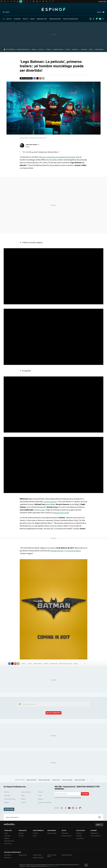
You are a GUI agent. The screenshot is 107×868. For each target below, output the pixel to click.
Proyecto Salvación (58, 49)
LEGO (47, 664)
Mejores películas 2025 (44, 780)
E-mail (43, 78)
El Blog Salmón (94, 833)
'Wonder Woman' (57, 551)
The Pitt (68, 49)
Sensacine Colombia (38, 858)
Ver (54, 713)
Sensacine (35, 833)
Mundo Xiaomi (8, 844)
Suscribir (85, 794)
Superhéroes (39, 664)
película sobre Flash (60, 513)
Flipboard (97, 19)
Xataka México (8, 855)
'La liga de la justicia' (73, 551)
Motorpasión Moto (66, 836)
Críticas (40, 792)
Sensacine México (37, 855)
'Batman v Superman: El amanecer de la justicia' (57, 157)
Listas (40, 795)
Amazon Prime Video (10, 799)
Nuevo (99, 12)
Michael (34, 49)
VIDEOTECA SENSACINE (70, 19)
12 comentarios (27, 78)
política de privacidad (76, 798)
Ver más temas (9, 809)
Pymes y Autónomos (96, 836)
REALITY (26, 19)
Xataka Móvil (7, 836)
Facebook (94, 19)
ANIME (33, 19)
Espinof (54, 9)
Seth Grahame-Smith (66, 664)
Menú (7, 12)
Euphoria (41, 799)
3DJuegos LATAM (23, 855)
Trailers (30, 664)
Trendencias (79, 833)
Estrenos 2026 (56, 780)
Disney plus (7, 795)
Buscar (100, 817)
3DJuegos (21, 833)
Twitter (103, 19)
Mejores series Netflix (80, 780)
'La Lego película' (50, 502)
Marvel (91, 49)
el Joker (42, 510)
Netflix (23, 795)
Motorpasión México (67, 855)
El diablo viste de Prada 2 (23, 49)
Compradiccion (80, 838)
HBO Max (7, 802)
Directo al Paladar (52, 833)
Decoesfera (79, 836)
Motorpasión (65, 833)
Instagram (90, 19)
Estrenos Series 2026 (67, 780)
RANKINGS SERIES (55, 19)
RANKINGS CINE (42, 19)
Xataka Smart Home (9, 841)
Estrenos (7, 792)
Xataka (6, 833)
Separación (75, 49)
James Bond (84, 49)
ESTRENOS (17, 19)
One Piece (41, 49)
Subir (98, 825)
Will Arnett (55, 664)
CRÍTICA (9, 19)
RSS (77, 808)
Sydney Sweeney (99, 49)
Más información (54, 866)
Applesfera (7, 838)
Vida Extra (21, 836)
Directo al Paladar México (52, 856)
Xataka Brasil (7, 858)
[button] (32, 144)
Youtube (100, 19)
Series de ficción (26, 792)
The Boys (48, 49)
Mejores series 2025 (31, 780)
